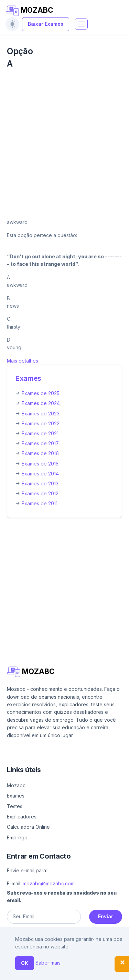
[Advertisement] (64, 144)
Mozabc (16, 785)
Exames (28, 378)
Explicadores (22, 817)
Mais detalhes (23, 361)
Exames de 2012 (40, 493)
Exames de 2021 (40, 433)
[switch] (12, 24)
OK (25, 963)
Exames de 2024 (41, 403)
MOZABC (29, 11)
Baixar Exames (46, 24)
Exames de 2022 (41, 423)
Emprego (17, 837)
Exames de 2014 (40, 474)
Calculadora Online (28, 827)
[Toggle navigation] (81, 24)
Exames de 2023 (41, 414)
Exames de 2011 (40, 503)
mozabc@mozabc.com (49, 883)
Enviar (106, 916)
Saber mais (48, 963)
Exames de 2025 (41, 393)
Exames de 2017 (40, 443)
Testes (15, 806)
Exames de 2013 (40, 483)
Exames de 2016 (40, 453)
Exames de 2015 (40, 464)
